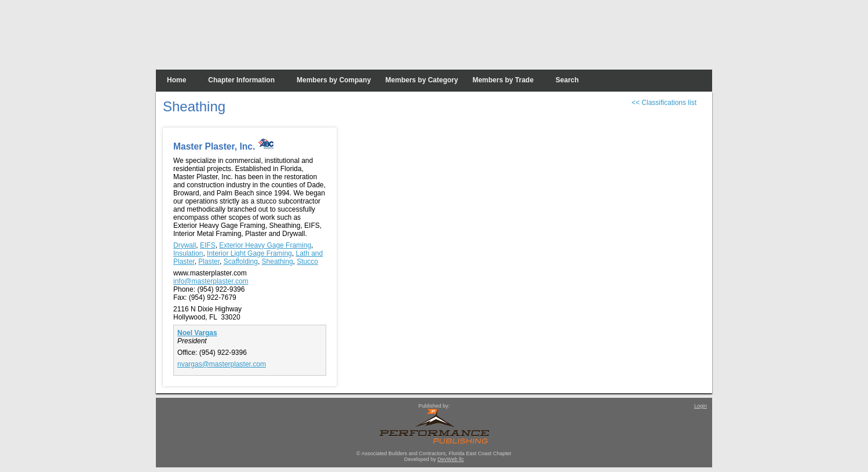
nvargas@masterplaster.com (222, 364)
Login (701, 406)
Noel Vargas (197, 333)
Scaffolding (241, 262)
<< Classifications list (664, 103)
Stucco (307, 262)
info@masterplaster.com (211, 281)
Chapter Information (241, 80)
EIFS (208, 245)
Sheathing (278, 262)
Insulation (188, 253)
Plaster (209, 262)
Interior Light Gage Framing (249, 253)
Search (567, 80)
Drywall (185, 245)
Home (176, 80)
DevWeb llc (451, 459)
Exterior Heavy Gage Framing (265, 245)
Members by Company (334, 80)
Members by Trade (503, 80)
